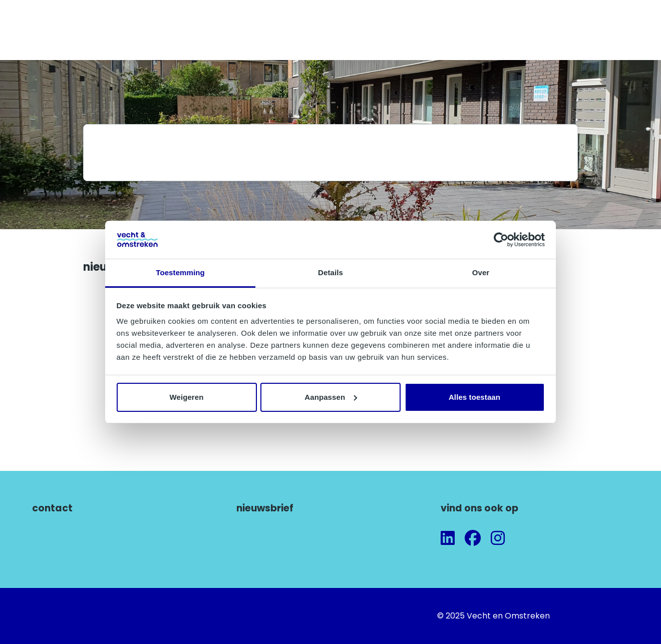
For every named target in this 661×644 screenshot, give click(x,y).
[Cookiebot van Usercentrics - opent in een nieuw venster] (501, 240)
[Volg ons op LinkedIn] (448, 539)
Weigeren (186, 397)
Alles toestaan (474, 397)
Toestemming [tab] (180, 272)
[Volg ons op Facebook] (473, 539)
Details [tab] (330, 272)
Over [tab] (481, 272)
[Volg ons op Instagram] (498, 539)
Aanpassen (331, 397)
